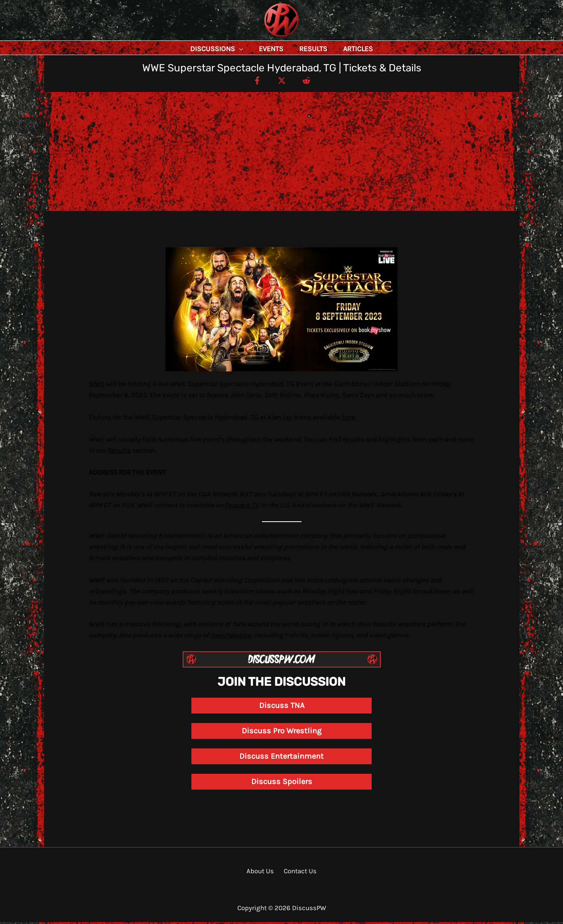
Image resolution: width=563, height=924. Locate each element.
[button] (257, 49)
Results (119, 452)
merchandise (231, 637)
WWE (97, 386)
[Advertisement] (282, 153)
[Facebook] (254, 82)
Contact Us (299, 873)
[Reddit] (310, 82)
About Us (262, 873)
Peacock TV (242, 507)
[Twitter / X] (282, 82)
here (349, 419)
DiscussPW (266, 37)
